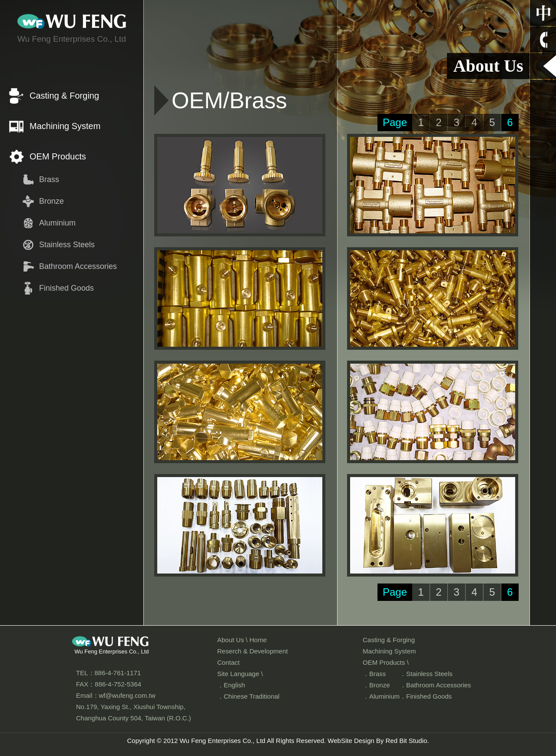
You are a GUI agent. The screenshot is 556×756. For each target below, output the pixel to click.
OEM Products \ (386, 662)
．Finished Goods (426, 696)
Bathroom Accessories (78, 266)
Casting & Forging (64, 96)
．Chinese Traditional (248, 696)
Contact (228, 662)
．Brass (374, 674)
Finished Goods (66, 288)
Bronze (51, 201)
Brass (49, 179)
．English (231, 685)
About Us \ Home (242, 640)
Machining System (65, 126)
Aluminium (57, 223)
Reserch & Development (253, 651)
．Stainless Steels (426, 674)
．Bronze (376, 685)
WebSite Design (351, 741)
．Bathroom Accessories (435, 685)
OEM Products (58, 156)
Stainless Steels (67, 245)
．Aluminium (381, 696)
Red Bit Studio (406, 741)
